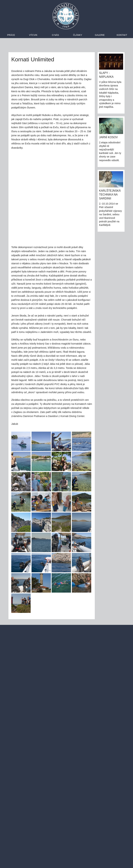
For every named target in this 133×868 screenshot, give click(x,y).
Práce (11, 35)
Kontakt (122, 35)
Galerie (100, 35)
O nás (55, 35)
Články (78, 35)
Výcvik (33, 35)
